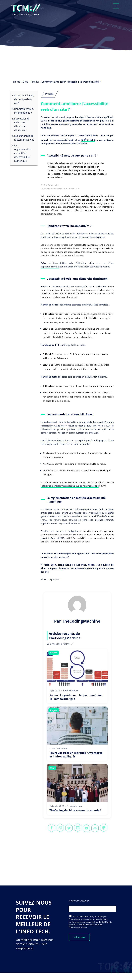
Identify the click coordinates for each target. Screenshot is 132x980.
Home (17, 82)
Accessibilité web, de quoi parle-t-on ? (24, 99)
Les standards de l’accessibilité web (24, 138)
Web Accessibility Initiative (57, 422)
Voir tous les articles (60, 644)
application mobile (50, 267)
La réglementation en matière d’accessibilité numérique (23, 153)
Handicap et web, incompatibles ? (24, 111)
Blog (25, 82)
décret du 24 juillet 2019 (52, 538)
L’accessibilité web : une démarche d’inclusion (22, 124)
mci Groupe (88, 140)
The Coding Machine (52, 568)
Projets (35, 82)
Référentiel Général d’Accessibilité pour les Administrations (70, 486)
